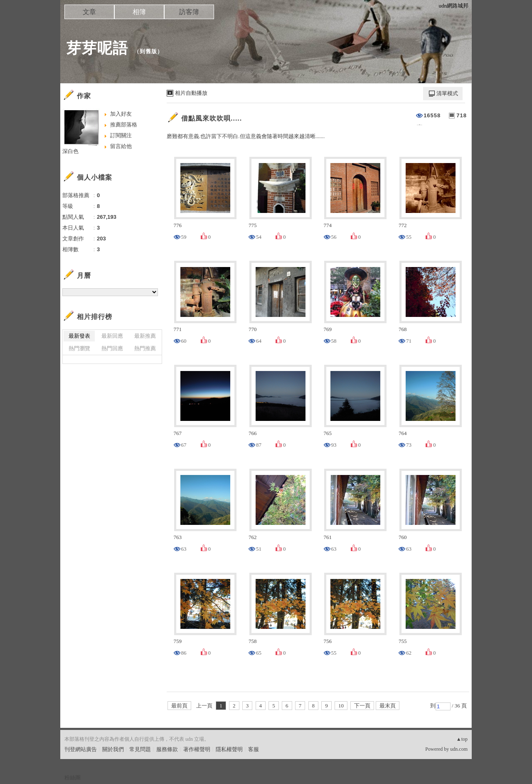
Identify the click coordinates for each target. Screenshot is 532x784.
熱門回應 (112, 348)
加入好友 (121, 114)
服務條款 (167, 749)
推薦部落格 (124, 125)
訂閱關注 (121, 135)
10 (341, 706)
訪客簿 (189, 12)
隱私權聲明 (229, 749)
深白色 (70, 151)
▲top (462, 739)
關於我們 (113, 749)
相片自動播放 (191, 93)
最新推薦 (145, 336)
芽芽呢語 (97, 48)
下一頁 (362, 706)
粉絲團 (73, 778)
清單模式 (447, 93)
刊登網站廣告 (81, 749)
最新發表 (79, 336)
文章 (89, 12)
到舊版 (148, 51)
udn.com (459, 749)
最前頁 (179, 706)
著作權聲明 (197, 749)
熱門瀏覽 (79, 348)
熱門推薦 (145, 348)
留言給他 (121, 146)
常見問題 (140, 749)
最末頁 (388, 706)
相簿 (139, 12)
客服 (254, 749)
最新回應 (112, 336)
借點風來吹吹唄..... (212, 118)
